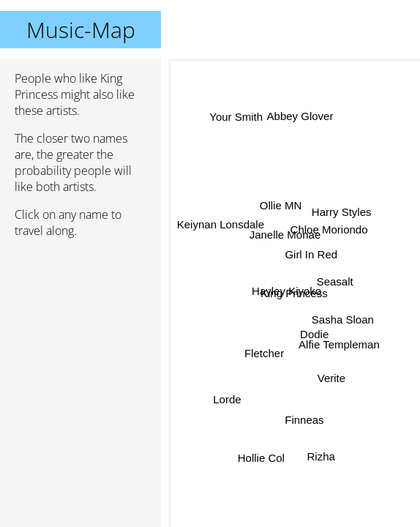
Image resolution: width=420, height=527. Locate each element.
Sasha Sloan (343, 315)
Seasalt (334, 287)
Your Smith (237, 117)
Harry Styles (342, 211)
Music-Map (81, 30)
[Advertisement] (80, 327)
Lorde (227, 401)
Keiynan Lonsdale (221, 226)
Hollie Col (260, 454)
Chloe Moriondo (329, 232)
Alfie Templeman (336, 350)
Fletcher (264, 352)
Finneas (305, 420)
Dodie (312, 336)
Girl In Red (312, 254)
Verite (332, 376)
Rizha (322, 455)
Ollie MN (279, 210)
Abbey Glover (297, 117)
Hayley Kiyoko (287, 289)
